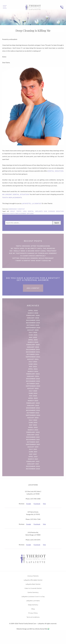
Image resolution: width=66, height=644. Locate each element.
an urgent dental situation (16, 194)
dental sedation (56, 171)
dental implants (35, 211)
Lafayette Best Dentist (33, 584)
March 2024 (33, 371)
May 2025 (33, 337)
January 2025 (33, 347)
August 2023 (33, 388)
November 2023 (33, 381)
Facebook (37, 504)
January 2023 (33, 405)
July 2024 (33, 362)
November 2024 (33, 352)
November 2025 (33, 323)
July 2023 (33, 391)
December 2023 (33, 379)
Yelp (44, 504)
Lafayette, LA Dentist (32, 203)
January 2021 (33, 464)
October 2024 (33, 354)
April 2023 (33, 398)
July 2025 (33, 332)
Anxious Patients (33, 576)
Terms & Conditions (33, 617)
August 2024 (33, 359)
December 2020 (33, 466)
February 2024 (33, 374)
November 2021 (33, 440)
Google (29, 504)
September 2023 (33, 386)
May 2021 (33, 454)
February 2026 (33, 315)
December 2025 (33, 320)
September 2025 (33, 328)
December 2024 (33, 350)
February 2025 (33, 345)
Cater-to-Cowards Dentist (33, 588)
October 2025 (33, 325)
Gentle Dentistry (33, 592)
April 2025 (33, 340)
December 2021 (33, 437)
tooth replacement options (22, 213)
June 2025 (33, 335)
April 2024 (33, 369)
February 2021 (33, 461)
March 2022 (33, 430)
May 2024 (33, 367)
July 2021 (33, 449)
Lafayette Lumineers (33, 601)
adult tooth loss (19, 211)
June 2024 (33, 364)
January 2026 (33, 318)
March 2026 (33, 313)
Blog (33, 609)
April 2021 (33, 457)
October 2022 (33, 413)
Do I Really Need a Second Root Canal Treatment (33, 251)
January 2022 (33, 435)
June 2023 (33, 393)
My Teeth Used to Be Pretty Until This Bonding (33, 248)
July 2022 (33, 420)
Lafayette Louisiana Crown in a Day (33, 597)
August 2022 (33, 418)
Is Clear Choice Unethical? (33, 256)
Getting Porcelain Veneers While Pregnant (33, 258)
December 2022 (33, 408)
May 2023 (33, 396)
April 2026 (33, 311)
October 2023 (33, 384)
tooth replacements (12, 198)
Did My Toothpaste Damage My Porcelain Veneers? (33, 253)
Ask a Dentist (33, 288)
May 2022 (33, 425)
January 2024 (33, 376)
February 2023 (33, 403)
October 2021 (33, 442)
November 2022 (33, 410)
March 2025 (33, 342)
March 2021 (33, 459)
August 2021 (33, 447)
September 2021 (33, 444)
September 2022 (33, 415)
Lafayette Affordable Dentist (33, 580)
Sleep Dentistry (33, 605)
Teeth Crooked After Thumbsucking (33, 246)
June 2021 (33, 452)
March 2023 (33, 401)
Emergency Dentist (17, 209)
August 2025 (33, 330)
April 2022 (33, 427)
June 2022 (33, 423)
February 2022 (33, 432)
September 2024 (33, 357)
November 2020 (33, 469)
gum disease (49, 211)
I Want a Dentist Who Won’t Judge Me (33, 261)
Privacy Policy (33, 613)
